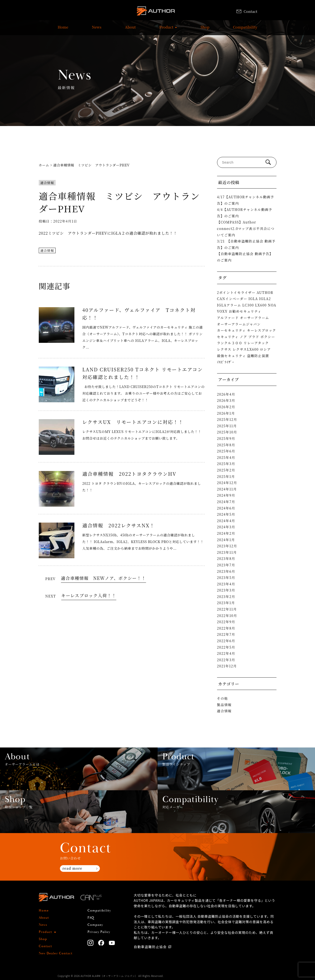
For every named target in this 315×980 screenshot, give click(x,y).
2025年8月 (226, 445)
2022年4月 (226, 653)
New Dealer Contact (56, 953)
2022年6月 (226, 641)
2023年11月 (227, 552)
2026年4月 (226, 394)
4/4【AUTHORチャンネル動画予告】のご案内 (245, 213)
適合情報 (47, 183)
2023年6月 (226, 571)
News (97, 29)
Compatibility (245, 29)
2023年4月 (226, 584)
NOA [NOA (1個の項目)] (272, 305)
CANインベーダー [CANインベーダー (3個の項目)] (232, 299)
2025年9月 (226, 438)
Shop (205, 29)
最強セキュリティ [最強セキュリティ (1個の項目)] (232, 356)
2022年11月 (227, 609)
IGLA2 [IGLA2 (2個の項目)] (265, 299)
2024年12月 (227, 483)
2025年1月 (226, 476)
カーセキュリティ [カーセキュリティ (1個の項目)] (232, 330)
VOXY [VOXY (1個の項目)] (222, 311)
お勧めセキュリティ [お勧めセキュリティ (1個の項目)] (245, 311)
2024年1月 (226, 540)
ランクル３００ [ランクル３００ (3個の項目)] (230, 343)
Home (63, 29)
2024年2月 (226, 533)
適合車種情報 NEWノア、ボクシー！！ (103, 578)
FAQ (91, 918)
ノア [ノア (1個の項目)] (243, 337)
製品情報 (224, 705)
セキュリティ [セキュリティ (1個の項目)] (228, 337)
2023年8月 (226, 558)
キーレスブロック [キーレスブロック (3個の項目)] (262, 330)
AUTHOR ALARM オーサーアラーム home (156, 12)
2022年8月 (226, 628)
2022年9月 (226, 622)
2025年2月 (226, 470)
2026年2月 (226, 407)
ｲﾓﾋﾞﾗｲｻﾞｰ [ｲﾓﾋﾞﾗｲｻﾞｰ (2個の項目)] (226, 362)
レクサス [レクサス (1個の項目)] (224, 349)
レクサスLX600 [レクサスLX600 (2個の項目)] (246, 349)
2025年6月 (226, 451)
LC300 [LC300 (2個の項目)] (248, 305)
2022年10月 (227, 616)
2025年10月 (227, 432)
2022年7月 (226, 634)
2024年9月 (226, 495)
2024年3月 (226, 527)
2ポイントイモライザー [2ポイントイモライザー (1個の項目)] (236, 292)
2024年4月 (226, 521)
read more (72, 868)
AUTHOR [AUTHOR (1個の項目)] (265, 292)
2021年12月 (227, 666)
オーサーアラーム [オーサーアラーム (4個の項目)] (254, 318)
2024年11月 (227, 489)
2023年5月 (226, 577)
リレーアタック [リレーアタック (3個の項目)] (256, 343)
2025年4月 (226, 457)
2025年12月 (227, 419)
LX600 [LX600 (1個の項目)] (261, 305)
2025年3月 (226, 464)
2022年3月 (226, 660)
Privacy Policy (99, 932)
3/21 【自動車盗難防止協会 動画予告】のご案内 (246, 244)
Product (166, 29)
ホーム (44, 165)
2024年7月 (226, 502)
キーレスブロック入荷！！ (89, 595)
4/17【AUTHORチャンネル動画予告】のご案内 (246, 200)
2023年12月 (227, 546)
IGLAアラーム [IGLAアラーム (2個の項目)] (229, 305)
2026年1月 (226, 413)
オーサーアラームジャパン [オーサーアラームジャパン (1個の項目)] (239, 324)
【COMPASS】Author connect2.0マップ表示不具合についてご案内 (246, 228)
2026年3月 (226, 400)
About (130, 29)
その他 (223, 698)
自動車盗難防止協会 (150, 947)
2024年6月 (226, 508)
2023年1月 (226, 603)
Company (95, 925)
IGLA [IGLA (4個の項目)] (253, 299)
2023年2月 (226, 597)
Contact (247, 11)
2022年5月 (226, 647)
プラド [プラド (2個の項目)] (254, 337)
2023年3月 (226, 590)
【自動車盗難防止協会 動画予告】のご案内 (245, 257)
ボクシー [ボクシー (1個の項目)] (268, 337)
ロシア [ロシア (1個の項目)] (265, 349)
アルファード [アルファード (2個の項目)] (228, 318)
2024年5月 (226, 514)
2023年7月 (226, 565)
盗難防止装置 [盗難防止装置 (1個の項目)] (258, 356)
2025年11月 (227, 426)
